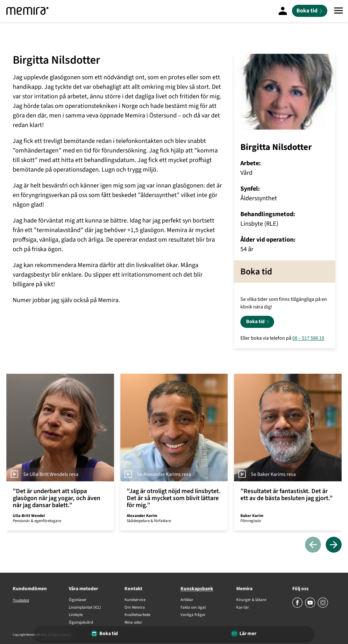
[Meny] (338, 11)
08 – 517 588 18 (308, 338)
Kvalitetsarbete (137, 615)
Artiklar (187, 600)
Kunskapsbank (197, 589)
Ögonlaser (78, 600)
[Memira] (27, 11)
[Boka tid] (310, 11)
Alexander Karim (142, 516)
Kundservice (135, 600)
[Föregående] (313, 545)
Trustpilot (21, 600)
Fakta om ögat (193, 608)
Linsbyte (76, 615)
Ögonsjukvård (81, 623)
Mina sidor (133, 623)
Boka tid (255, 322)
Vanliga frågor (193, 615)
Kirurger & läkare (251, 600)
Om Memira (135, 608)
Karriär (243, 608)
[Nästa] (334, 545)
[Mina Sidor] (283, 11)
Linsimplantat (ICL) (85, 608)
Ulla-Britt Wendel (29, 516)
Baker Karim (252, 516)
